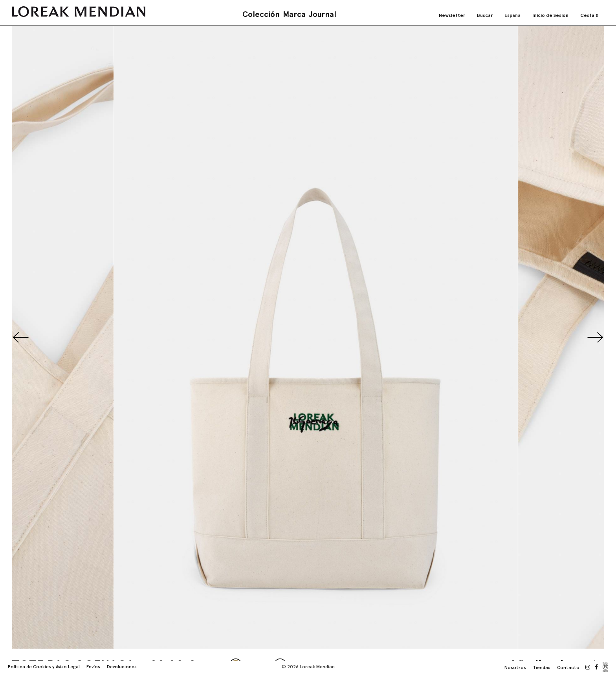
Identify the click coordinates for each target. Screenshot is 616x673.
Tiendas (542, 668)
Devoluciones (122, 667)
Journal (323, 14)
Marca (294, 14)
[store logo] (79, 12)
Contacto (568, 668)
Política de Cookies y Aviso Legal (44, 667)
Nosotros (515, 668)
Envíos (93, 667)
